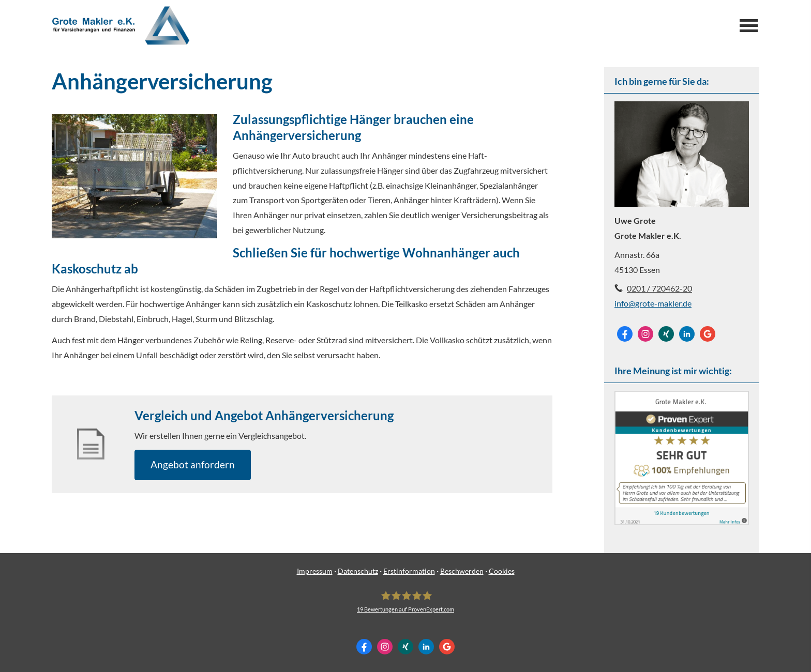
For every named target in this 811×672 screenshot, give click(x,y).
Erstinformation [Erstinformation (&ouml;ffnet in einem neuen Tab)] (409, 571)
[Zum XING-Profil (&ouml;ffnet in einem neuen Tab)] (666, 334)
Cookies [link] (502, 571)
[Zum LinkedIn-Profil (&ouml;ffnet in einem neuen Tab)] (687, 334)
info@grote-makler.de (653, 303)
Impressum (315, 571)
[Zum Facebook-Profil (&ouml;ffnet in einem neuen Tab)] (625, 334)
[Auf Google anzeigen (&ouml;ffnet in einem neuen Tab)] (708, 334)
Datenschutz (358, 571)
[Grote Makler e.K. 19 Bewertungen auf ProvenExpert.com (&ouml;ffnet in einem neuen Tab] (405, 602)
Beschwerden (462, 571)
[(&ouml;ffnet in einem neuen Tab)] (682, 522)
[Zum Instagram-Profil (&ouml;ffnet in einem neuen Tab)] (645, 334)
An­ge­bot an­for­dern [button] (193, 464)
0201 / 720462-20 (659, 288)
